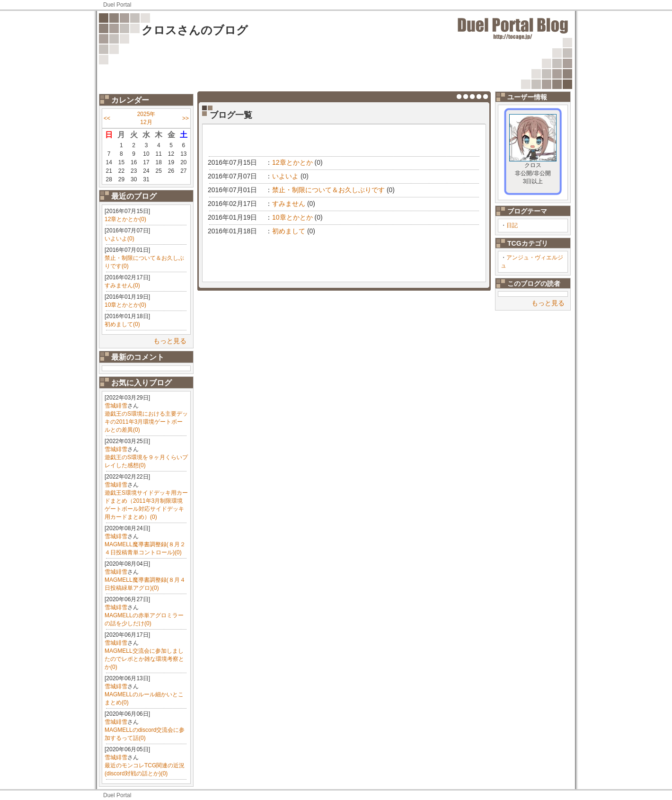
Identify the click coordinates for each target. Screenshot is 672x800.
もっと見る (170, 341)
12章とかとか (292, 162)
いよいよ (285, 176)
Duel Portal (117, 5)
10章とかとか (292, 217)
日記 (512, 225)
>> (186, 118)
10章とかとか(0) (125, 305)
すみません (289, 204)
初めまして (289, 231)
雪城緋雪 (116, 406)
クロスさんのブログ (195, 30)
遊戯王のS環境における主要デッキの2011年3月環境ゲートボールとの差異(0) (146, 422)
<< (107, 118)
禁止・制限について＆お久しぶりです (328, 190)
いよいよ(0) (119, 239)
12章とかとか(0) (125, 219)
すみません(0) (122, 285)
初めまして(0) (122, 324)
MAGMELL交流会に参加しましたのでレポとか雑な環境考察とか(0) (144, 659)
